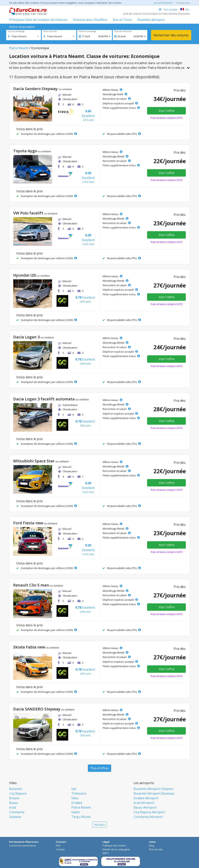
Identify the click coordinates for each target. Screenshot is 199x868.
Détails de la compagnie (116, 849)
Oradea (77, 803)
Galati (75, 812)
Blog (152, 845)
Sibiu (75, 798)
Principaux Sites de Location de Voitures (38, 20)
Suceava (15, 817)
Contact (60, 849)
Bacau (14, 803)
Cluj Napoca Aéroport (149, 812)
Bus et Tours (122, 20)
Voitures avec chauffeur (90, 20)
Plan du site (156, 849)
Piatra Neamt (19, 48)
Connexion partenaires (23, 845)
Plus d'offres (99, 768)
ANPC (106, 853)
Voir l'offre (167, 111)
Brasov (14, 798)
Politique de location (114, 845)
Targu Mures (81, 817)
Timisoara (79, 793)
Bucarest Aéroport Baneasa (154, 793)
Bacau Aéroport (145, 807)
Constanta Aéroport (148, 817)
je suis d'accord (163, 3)
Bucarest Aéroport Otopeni (153, 789)
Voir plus (100, 825)
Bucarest (16, 789)
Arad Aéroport (144, 803)
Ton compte (168, 10)
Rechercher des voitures (171, 35)
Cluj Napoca (18, 793)
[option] (17, 36)
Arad (13, 807)
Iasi (74, 789)
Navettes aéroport (151, 20)
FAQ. (58, 845)
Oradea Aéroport (146, 798)
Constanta (17, 812)
